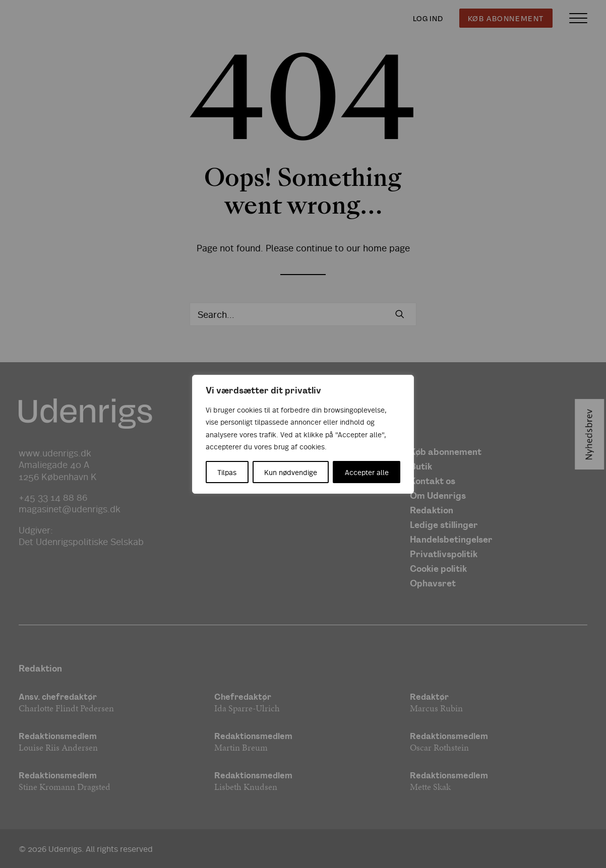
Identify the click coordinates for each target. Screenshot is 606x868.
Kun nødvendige (291, 472)
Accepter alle (367, 472)
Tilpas (227, 472)
